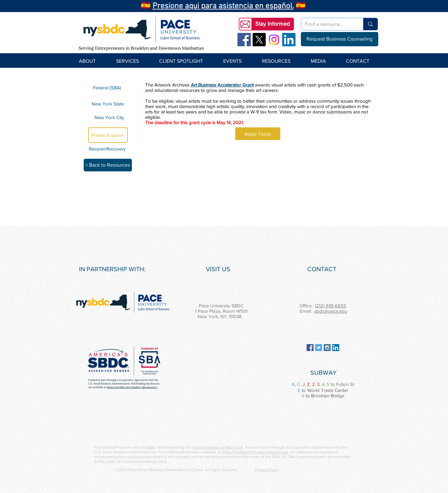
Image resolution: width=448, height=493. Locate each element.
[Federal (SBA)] (108, 88)
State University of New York (218, 447)
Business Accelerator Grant (226, 85)
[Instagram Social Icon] (327, 348)
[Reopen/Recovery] (108, 149)
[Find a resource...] (328, 24)
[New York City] (108, 117)
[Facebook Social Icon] (244, 40)
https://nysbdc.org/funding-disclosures (255, 452)
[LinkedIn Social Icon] (289, 40)
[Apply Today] (258, 134)
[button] (273, 24)
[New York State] (108, 104)
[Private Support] (108, 135)
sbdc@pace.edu (331, 311)
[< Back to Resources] (108, 165)
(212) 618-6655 (331, 306)
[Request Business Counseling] (340, 39)
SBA (151, 447)
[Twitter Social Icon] (319, 348)
